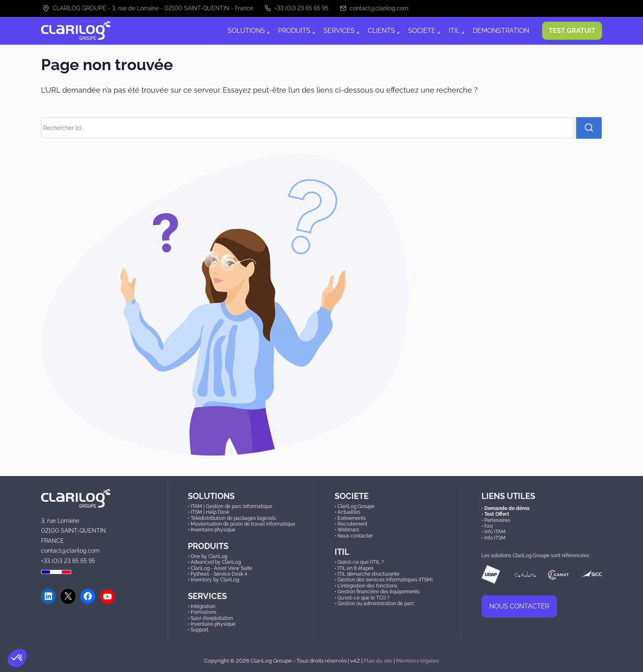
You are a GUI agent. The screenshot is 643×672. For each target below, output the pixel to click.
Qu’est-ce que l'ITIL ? (361, 562)
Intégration (203, 606)
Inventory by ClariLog (215, 580)
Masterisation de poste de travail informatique (243, 524)
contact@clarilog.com (374, 8)
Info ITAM (495, 532)
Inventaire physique (213, 530)
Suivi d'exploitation (212, 618)
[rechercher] (589, 128)
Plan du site (378, 661)
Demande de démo (507, 508)
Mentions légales (417, 661)
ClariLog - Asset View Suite (221, 568)
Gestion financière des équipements (379, 592)
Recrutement (352, 524)
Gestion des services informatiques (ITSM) (385, 580)
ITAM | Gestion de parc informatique (231, 506)
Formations (204, 612)
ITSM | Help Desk (210, 512)
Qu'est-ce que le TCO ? (364, 598)
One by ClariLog (209, 556)
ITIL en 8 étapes (356, 568)
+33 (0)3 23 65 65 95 (296, 8)
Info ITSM (495, 538)
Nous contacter (355, 536)
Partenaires (497, 520)
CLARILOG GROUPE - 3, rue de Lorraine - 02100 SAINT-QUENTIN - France (148, 8)
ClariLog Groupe (356, 506)
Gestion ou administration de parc (376, 604)
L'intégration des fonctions (367, 586)
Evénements (352, 518)
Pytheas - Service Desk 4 (219, 574)
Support (200, 630)
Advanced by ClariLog (216, 562)
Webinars (348, 530)
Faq (488, 526)
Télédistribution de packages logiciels (233, 518)
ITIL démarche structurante (368, 574)
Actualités (349, 512)
